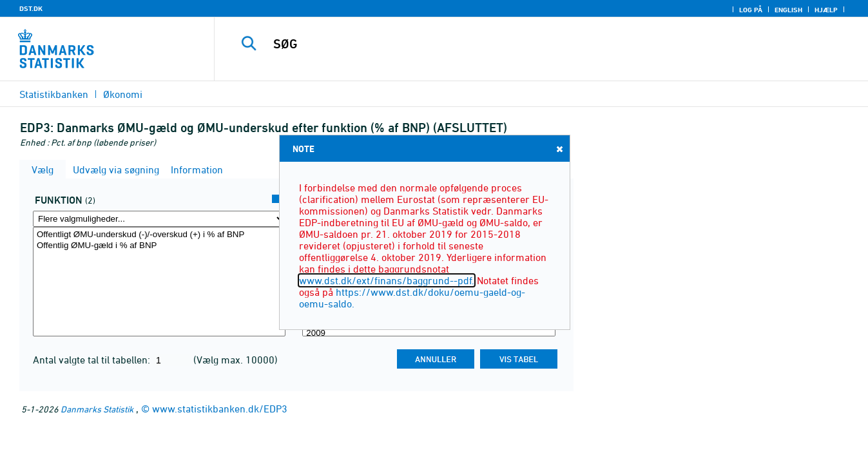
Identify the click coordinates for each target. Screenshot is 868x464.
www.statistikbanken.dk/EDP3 (220, 409)
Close (559, 149)
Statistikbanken (54, 94)
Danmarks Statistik (97, 409)
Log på (751, 10)
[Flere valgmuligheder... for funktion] (159, 219)
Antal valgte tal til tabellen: (93, 360)
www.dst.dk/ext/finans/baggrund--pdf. (387, 280)
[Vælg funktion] (159, 282)
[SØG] (526, 44)
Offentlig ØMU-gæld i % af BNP (159, 246)
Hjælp (826, 10)
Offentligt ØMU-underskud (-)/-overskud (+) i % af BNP (159, 235)
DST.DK (31, 8)
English (788, 10)
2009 (429, 333)
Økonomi (123, 94)
